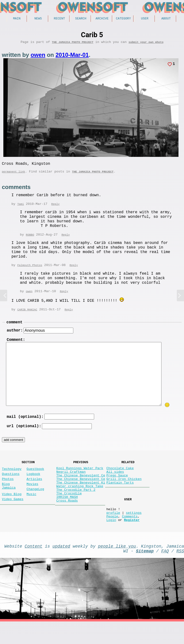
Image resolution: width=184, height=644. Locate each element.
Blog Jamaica (9, 499)
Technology (12, 479)
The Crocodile (69, 510)
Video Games (13, 515)
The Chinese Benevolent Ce (81, 487)
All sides (115, 483)
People (112, 535)
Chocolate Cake (120, 478)
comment (14, 327)
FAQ (165, 572)
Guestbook (35, 479)
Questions (11, 485)
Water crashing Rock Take (80, 501)
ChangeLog (35, 503)
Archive (102, 19)
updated (61, 567)
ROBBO (30, 239)
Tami (21, 208)
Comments (130, 535)
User (145, 19)
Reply (55, 208)
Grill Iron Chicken (124, 492)
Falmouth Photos (30, 269)
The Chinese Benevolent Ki (81, 496)
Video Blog (12, 509)
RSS (180, 572)
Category (123, 19)
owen (38, 56)
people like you (117, 567)
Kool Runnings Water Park (80, 478)
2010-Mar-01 (72, 56)
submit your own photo (146, 44)
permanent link (14, 175)
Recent (60, 19)
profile (113, 530)
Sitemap (145, 572)
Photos (8, 491)
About (166, 19)
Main (17, 19)
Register (132, 539)
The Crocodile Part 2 (76, 505)
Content (34, 567)
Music (32, 509)
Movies (32, 497)
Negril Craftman (71, 483)
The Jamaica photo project (72, 44)
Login (111, 539)
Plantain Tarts (120, 496)
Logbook (33, 485)
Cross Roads (67, 519)
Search (81, 19)
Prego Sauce (117, 487)
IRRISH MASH (67, 515)
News (38, 19)
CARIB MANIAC (27, 314)
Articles (34, 491)
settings (134, 530)
